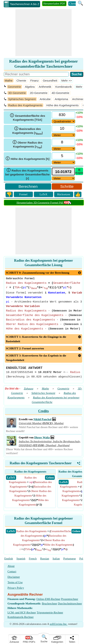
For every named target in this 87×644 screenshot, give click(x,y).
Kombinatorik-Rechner (21, 617)
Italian (56, 559)
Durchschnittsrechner (70, 604)
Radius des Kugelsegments (25, 105)
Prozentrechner (70, 599)
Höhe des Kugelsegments (62, 105)
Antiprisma (61, 99)
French (33, 559)
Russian (45, 559)
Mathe (9, 80)
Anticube (45, 99)
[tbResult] (63, 172)
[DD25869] (63, 149)
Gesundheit (50, 80)
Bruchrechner (49, 604)
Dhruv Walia (42, 437)
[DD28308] (63, 121)
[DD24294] (63, 135)
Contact (12, 571)
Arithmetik (45, 87)
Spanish (21, 559)
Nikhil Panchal (42, 419)
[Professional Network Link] (54, 419)
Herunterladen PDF (54, 4)
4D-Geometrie (60, 93)
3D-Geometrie (17, 93)
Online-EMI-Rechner (48, 599)
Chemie (74, 4)
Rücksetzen (64, 194)
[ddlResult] (63, 178)
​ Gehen (50, 478)
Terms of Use (15, 582)
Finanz (34, 80)
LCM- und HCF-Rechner (22, 613)
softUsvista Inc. (58, 624)
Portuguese (70, 559)
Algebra (30, 87)
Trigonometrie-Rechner (50, 613)
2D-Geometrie (39, 93)
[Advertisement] (43, 33)
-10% (79, 117)
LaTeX (43, 194)
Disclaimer (14, 577)
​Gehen (76, 531)
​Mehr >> (67, 80)
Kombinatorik (64, 87)
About (11, 566)
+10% (79, 113)
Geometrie (14, 87)
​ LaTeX (11, 478)
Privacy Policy (16, 588)
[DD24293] (63, 162)
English (9, 559)
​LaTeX (11, 531)
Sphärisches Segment (22, 99)
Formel (23, 194)
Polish (83, 559)
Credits (44, 411)
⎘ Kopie (79, 171)
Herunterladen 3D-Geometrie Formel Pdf (44, 203)
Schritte (67, 186)
